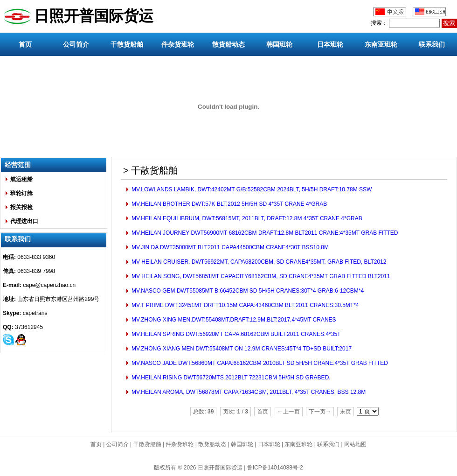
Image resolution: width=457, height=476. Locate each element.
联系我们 (432, 44)
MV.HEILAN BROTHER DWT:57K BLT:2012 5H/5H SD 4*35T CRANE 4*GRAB (229, 204)
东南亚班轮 (381, 44)
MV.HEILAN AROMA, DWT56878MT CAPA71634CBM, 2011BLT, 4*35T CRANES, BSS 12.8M (248, 392)
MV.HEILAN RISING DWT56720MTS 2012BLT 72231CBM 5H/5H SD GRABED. (230, 378)
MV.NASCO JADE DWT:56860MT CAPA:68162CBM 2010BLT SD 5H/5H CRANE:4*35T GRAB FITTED (259, 363)
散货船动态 (228, 44)
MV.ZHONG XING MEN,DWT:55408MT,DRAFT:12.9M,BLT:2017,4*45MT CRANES (233, 320)
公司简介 (76, 44)
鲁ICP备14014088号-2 (275, 468)
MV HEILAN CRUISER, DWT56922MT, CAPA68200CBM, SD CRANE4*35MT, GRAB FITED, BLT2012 (258, 262)
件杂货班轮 (178, 44)
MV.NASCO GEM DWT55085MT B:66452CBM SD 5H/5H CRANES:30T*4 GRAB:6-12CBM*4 (247, 291)
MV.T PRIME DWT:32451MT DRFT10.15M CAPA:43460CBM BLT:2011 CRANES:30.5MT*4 (245, 305)
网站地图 (355, 444)
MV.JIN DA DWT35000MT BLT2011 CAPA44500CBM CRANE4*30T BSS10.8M (229, 247)
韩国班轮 (279, 44)
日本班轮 (330, 44)
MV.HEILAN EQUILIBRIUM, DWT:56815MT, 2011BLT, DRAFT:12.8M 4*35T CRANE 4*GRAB (246, 218)
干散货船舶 (127, 44)
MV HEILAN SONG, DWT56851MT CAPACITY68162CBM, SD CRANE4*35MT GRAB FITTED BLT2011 (260, 276)
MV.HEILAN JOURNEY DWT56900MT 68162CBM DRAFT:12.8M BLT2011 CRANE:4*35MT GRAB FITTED (264, 233)
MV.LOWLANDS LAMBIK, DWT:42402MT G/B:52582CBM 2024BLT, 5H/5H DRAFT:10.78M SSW (251, 189)
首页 (25, 44)
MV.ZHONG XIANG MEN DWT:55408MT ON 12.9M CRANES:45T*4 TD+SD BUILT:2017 (241, 349)
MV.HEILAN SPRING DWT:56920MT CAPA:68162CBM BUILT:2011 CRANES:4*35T (235, 334)
